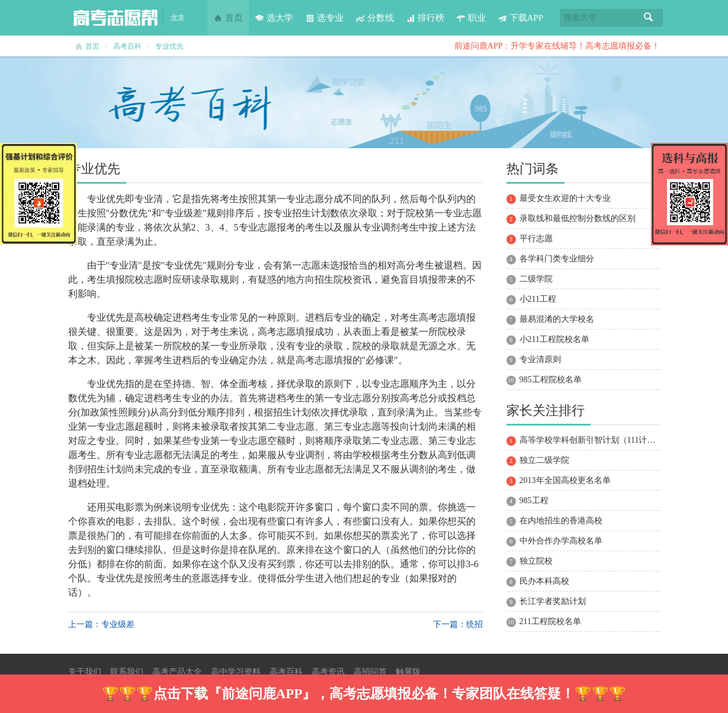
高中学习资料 (236, 672)
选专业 (324, 18)
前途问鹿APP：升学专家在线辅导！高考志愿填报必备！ (557, 46)
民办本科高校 (544, 581)
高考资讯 (328, 672)
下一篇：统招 (458, 624)
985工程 (534, 501)
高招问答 (370, 672)
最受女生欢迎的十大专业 (565, 198)
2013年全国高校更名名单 (565, 480)
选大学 (274, 18)
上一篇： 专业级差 (101, 624)
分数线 (375, 18)
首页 (228, 18)
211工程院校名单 (550, 621)
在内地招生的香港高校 (561, 521)
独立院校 (536, 561)
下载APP (521, 18)
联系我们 (127, 672)
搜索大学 (580, 17)
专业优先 (169, 46)
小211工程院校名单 (554, 339)
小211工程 (538, 299)
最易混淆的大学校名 (557, 319)
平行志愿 (536, 239)
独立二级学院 (544, 460)
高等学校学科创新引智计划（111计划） (592, 440)
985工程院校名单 (551, 380)
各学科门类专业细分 (557, 259)
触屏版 (408, 672)
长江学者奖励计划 (553, 601)
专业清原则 (540, 359)
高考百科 (127, 46)
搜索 (649, 18)
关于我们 (85, 672)
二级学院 (536, 279)
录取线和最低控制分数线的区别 (578, 218)
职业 (471, 18)
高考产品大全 (177, 672)
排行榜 (425, 18)
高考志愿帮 (116, 18)
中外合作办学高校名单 (561, 541)
